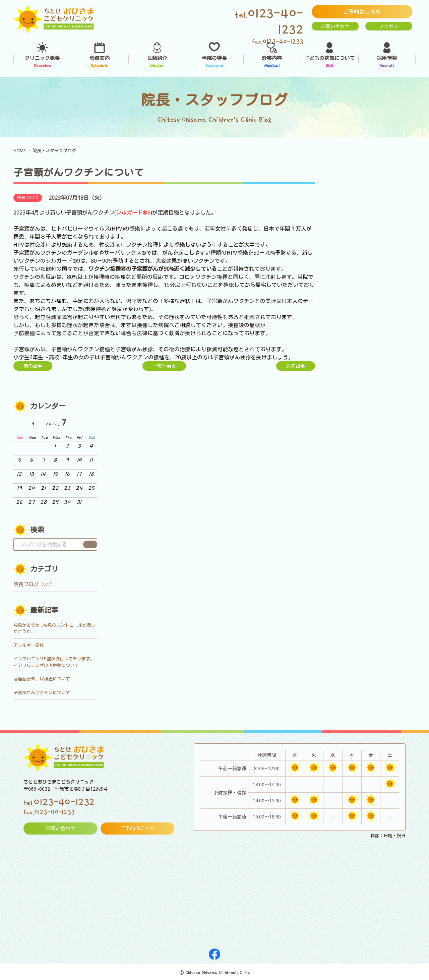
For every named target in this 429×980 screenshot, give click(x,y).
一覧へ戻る (164, 366)
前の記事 (33, 366)
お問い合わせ (335, 26)
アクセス (389, 26)
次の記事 (296, 366)
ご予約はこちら (362, 12)
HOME (20, 150)
